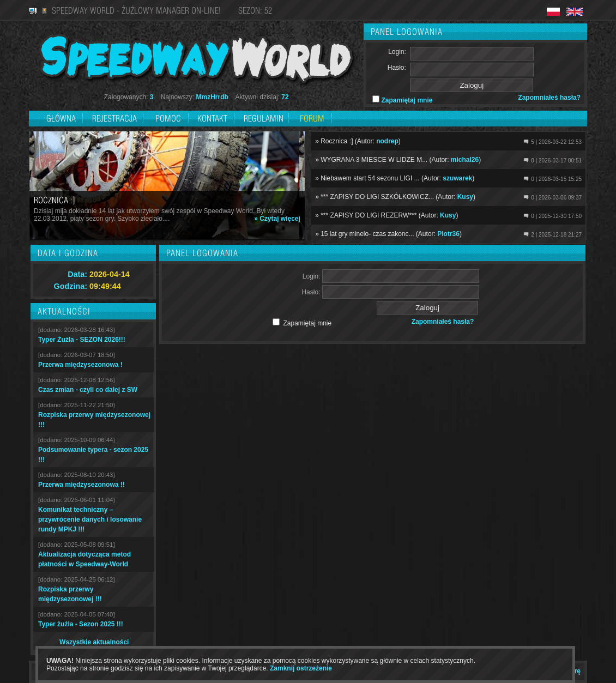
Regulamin (264, 118)
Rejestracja (116, 118)
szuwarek (457, 178)
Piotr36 (448, 234)
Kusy (465, 197)
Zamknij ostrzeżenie (301, 668)
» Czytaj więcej (277, 219)
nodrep (387, 141)
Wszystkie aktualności (94, 642)
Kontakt (212, 118)
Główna (61, 118)
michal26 (465, 160)
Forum (312, 118)
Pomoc (168, 118)
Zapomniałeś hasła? (549, 98)
